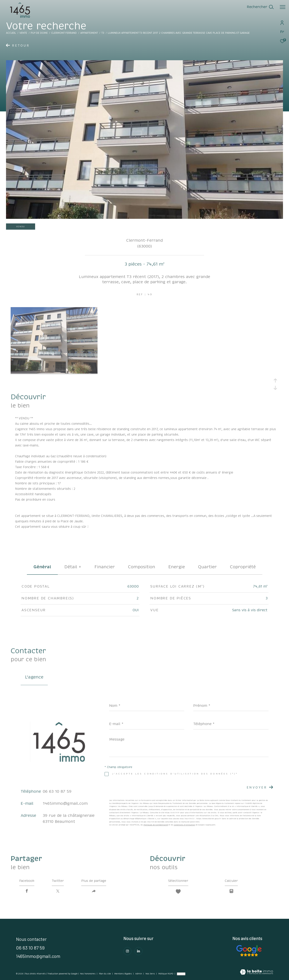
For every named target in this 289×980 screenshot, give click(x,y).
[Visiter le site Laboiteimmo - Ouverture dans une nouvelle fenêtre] (256, 972)
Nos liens (151, 974)
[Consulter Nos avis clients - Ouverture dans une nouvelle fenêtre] (249, 951)
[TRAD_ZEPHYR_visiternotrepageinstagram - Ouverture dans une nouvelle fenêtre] (127, 951)
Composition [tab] (142, 567)
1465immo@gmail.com (65, 803)
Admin (139, 974)
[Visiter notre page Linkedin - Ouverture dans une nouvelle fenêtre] (138, 951)
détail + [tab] (73, 567)
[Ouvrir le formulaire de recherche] (260, 7)
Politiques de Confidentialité (156, 825)
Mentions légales (123, 974)
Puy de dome (39, 33)
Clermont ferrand (64, 33)
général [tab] (42, 567)
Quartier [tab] (207, 567)
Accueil (11, 33)
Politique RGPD (166, 974)
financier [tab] (105, 567)
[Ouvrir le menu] (283, 7)
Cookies (181, 974)
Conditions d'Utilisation (184, 825)
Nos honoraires (88, 974)
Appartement (89, 33)
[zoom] (54, 373)
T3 (103, 33)
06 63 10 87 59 (57, 791)
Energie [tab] (177, 567)
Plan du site (105, 974)
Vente (23, 33)
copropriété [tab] (243, 567)
